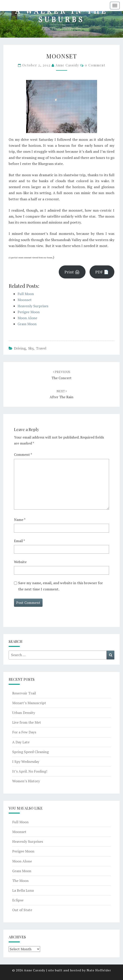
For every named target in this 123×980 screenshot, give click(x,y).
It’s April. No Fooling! (30, 771)
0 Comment (95, 65)
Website (20, 562)
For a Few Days (24, 732)
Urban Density (24, 713)
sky (31, 348)
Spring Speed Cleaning (30, 752)
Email (20, 541)
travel (41, 348)
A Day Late (21, 742)
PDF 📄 (102, 272)
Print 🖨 (72, 272)
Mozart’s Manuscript (29, 703)
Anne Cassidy (67, 65)
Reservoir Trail (24, 693)
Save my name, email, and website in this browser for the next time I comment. (61, 586)
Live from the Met (27, 722)
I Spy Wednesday (26, 762)
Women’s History (26, 781)
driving (20, 348)
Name (20, 520)
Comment (23, 454)
